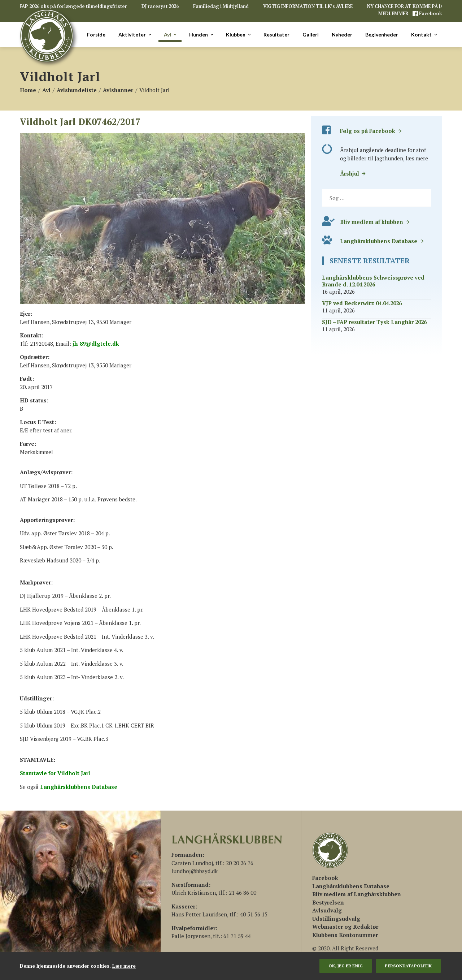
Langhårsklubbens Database (382, 241)
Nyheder (342, 34)
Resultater (276, 34)
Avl (171, 35)
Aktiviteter (135, 35)
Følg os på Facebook (371, 131)
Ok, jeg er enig (346, 966)
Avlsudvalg (327, 910)
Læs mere (124, 966)
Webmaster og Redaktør (345, 927)
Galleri (311, 34)
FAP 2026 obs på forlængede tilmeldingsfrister (73, 6)
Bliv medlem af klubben (375, 222)
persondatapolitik (408, 966)
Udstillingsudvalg (336, 919)
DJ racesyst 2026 (160, 6)
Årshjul (353, 173)
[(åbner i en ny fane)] (325, 878)
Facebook (430, 14)
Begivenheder (382, 34)
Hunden (202, 35)
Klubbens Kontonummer (345, 935)
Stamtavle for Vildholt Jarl (55, 773)
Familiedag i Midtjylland (221, 6)
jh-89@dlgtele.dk (96, 344)
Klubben (239, 35)
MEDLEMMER (394, 14)
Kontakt (425, 35)
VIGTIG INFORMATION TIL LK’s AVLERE (308, 6)
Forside (96, 34)
